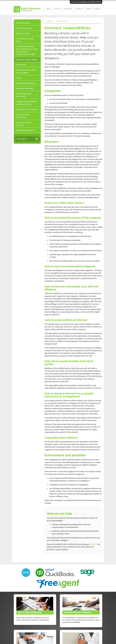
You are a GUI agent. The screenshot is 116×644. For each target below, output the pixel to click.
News (89, 9)
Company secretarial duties (25, 40)
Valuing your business (25, 130)
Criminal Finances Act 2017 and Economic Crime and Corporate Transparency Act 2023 (27, 50)
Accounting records (24, 28)
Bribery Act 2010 (23, 33)
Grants (19, 78)
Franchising (21, 65)
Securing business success (27, 109)
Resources (80, 9)
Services (58, 9)
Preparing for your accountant (24, 95)
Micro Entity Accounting (26, 83)
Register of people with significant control (26, 103)
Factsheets (68, 9)
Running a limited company (23, 124)
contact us (94, 544)
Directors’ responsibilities (27, 60)
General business (62, 21)
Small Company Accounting (23, 116)
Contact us (97, 9)
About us (49, 9)
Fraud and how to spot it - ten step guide (27, 71)
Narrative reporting (24, 88)
